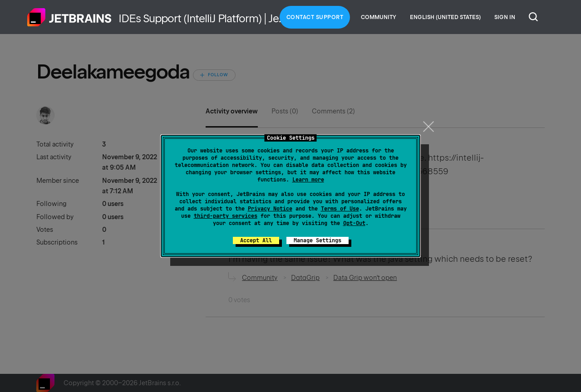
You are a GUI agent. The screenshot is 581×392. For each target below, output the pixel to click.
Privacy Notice (270, 209)
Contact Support (315, 17)
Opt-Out (354, 223)
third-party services (226, 216)
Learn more (308, 180)
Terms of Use (340, 209)
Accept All (256, 240)
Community (379, 17)
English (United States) (445, 17)
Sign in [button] (505, 17)
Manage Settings (318, 240)
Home (69, 17)
